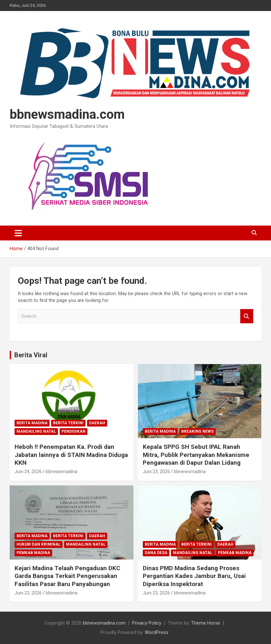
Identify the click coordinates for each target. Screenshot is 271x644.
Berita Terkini (68, 423)
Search (247, 316)
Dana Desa (156, 553)
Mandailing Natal (36, 431)
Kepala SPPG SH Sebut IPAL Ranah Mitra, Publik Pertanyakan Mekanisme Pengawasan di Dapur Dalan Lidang (196, 455)
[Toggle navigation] (18, 233)
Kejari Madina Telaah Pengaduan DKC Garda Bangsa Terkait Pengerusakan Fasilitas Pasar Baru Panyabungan (68, 576)
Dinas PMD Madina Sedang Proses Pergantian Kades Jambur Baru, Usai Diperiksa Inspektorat (194, 576)
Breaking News (198, 431)
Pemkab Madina (33, 553)
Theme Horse (206, 623)
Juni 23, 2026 (156, 472)
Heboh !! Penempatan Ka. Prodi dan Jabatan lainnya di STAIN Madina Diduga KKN (71, 455)
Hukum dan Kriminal (39, 544)
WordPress (157, 632)
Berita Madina (32, 423)
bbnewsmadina (62, 472)
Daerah (97, 423)
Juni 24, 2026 (28, 472)
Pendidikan (73, 431)
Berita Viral (31, 355)
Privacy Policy (147, 623)
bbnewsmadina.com (67, 114)
